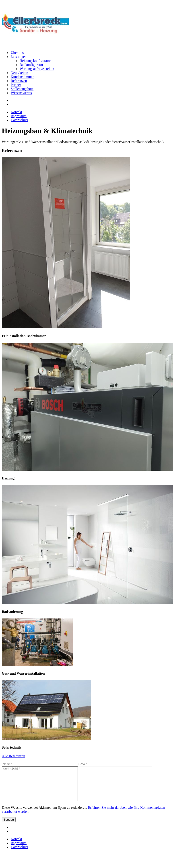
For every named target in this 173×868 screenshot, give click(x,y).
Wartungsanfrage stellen (37, 69)
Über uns (17, 53)
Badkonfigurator (31, 65)
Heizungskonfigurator (35, 61)
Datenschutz (20, 120)
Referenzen (19, 81)
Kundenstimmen (23, 77)
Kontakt (16, 112)
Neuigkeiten (19, 73)
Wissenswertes (21, 93)
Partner (16, 85)
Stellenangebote (22, 89)
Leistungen (19, 57)
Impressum (19, 116)
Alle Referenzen (13, 756)
